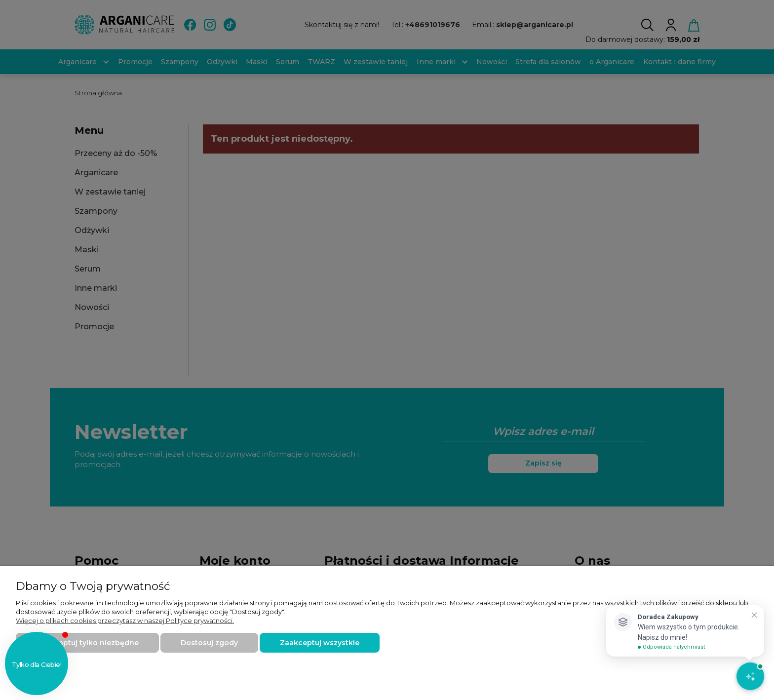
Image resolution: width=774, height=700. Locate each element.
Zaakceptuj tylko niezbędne (87, 643)
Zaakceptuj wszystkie (320, 643)
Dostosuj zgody (209, 643)
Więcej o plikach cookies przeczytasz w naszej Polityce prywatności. (125, 621)
